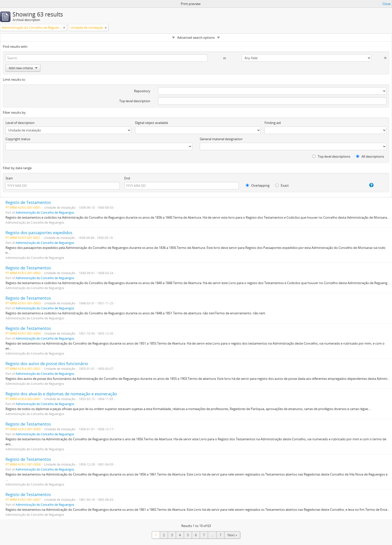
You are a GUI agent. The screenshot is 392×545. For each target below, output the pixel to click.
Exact (282, 185)
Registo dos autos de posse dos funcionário (47, 364)
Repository (142, 91)
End (127, 178)
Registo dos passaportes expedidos (39, 233)
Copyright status (18, 139)
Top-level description (135, 101)
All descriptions (370, 156)
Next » (232, 535)
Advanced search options (196, 37)
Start (9, 178)
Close (386, 4)
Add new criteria (23, 68)
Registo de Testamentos (28, 202)
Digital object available (151, 123)
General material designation (221, 139)
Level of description (20, 123)
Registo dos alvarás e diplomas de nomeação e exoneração (61, 394)
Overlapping (258, 185)
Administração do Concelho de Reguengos (45, 212)
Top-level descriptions (331, 156)
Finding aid (273, 123)
